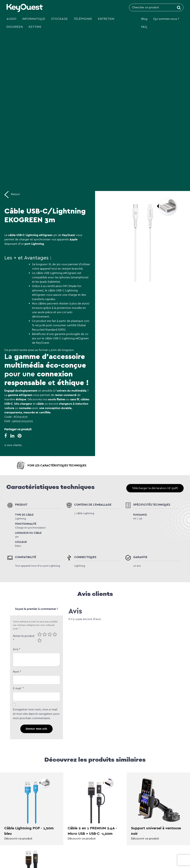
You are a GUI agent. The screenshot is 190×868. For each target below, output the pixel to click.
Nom (17, 672)
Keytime (35, 27)
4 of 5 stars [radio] (55, 634)
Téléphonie (83, 19)
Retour (12, 195)
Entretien (106, 19)
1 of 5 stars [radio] (40, 634)
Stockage (60, 19)
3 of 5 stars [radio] (50, 634)
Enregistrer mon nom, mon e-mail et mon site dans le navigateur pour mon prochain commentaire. (36, 714)
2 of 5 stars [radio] (45, 634)
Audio (12, 19)
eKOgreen (15, 27)
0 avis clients (13, 445)
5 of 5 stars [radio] (40, 640)
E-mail (18, 688)
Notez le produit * (24, 638)
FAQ (144, 27)
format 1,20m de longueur (56, 350)
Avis (17, 649)
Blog (144, 19)
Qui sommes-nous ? (166, 19)
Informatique (34, 19)
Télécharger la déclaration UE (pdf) (155, 488)
